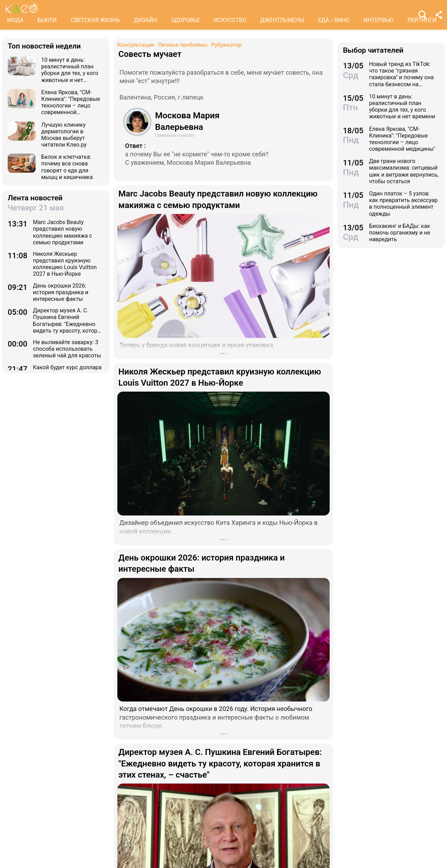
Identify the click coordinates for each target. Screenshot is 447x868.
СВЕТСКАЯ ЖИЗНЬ (95, 20)
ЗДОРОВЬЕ (186, 20)
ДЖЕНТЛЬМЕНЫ (282, 20)
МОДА (15, 20)
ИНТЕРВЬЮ (379, 20)
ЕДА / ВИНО (334, 20)
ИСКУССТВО (230, 20)
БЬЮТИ (47, 20)
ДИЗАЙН (145, 20)
